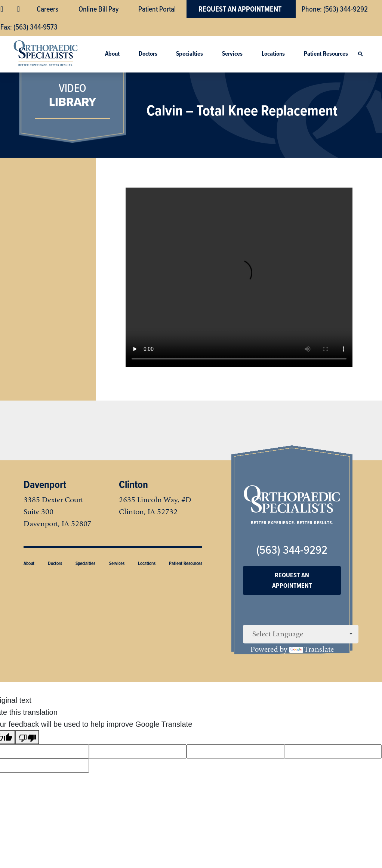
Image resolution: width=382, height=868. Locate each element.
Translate (312, 649)
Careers (47, 9)
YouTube (20, 9)
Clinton (133, 484)
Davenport (45, 484)
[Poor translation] (27, 737)
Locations (273, 54)
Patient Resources (326, 54)
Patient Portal (157, 9)
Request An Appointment (240, 9)
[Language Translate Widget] (301, 634)
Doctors (148, 54)
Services (232, 54)
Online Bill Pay (98, 9)
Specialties (190, 54)
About (112, 54)
